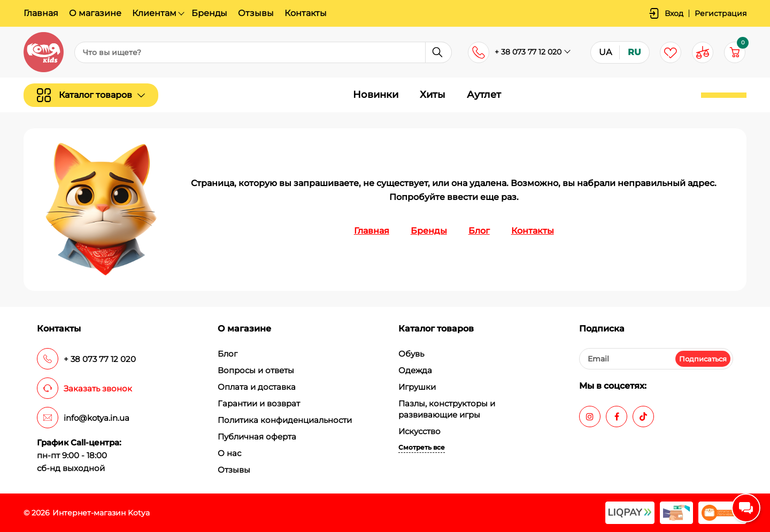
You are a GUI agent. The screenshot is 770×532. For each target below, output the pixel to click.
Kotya (139, 513)
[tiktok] (643, 417)
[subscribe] (656, 359)
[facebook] (617, 417)
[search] (263, 52)
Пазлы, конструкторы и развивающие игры (447, 409)
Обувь (411, 354)
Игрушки (417, 387)
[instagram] (590, 417)
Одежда (415, 370)
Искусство (419, 431)
